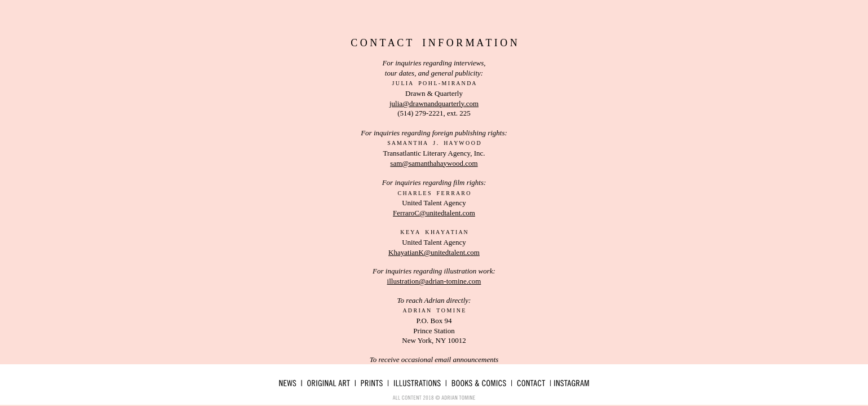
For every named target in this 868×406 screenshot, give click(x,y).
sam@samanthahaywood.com (434, 163)
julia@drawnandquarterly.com (434, 103)
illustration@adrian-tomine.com (434, 281)
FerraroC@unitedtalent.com (434, 213)
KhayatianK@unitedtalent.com (434, 252)
